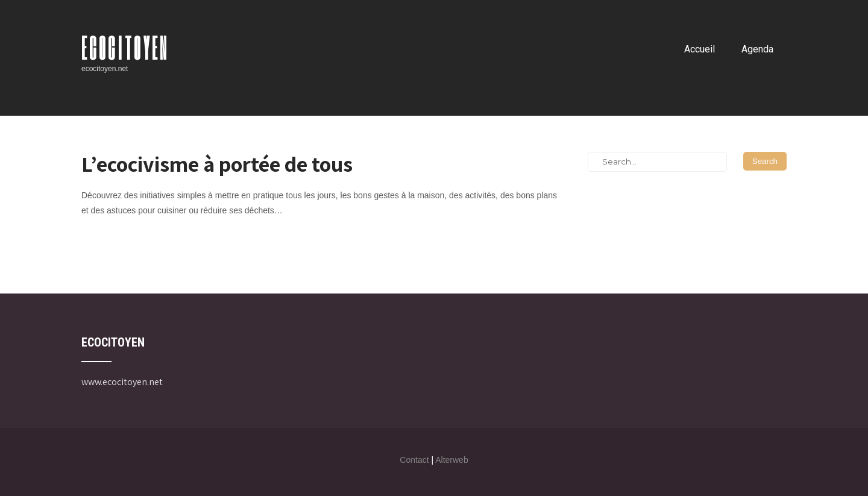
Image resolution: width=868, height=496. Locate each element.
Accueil (700, 49)
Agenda (757, 49)
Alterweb (451, 460)
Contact (414, 460)
